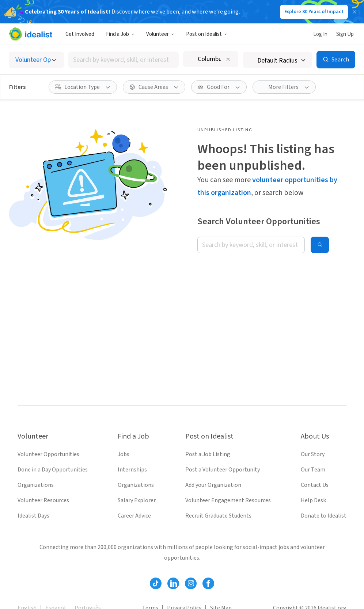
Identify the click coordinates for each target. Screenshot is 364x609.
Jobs (124, 454)
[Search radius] (277, 60)
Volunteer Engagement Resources (228, 500)
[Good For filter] (219, 87)
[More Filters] (284, 87)
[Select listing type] (36, 60)
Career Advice (134, 516)
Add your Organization (213, 485)
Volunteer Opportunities (48, 454)
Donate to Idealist (324, 516)
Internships (132, 470)
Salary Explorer (137, 500)
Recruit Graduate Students (218, 516)
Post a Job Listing (208, 454)
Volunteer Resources (43, 500)
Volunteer (160, 34)
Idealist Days (33, 516)
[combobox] (124, 60)
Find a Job (120, 34)
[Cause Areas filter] (154, 87)
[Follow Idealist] (156, 583)
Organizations (36, 485)
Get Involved (80, 34)
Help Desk (313, 500)
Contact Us (315, 485)
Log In (320, 34)
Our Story (313, 454)
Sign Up (345, 34)
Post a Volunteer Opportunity (223, 470)
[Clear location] (228, 59)
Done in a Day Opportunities (53, 470)
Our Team (313, 470)
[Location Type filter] (83, 87)
